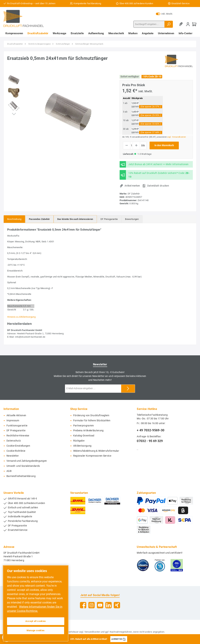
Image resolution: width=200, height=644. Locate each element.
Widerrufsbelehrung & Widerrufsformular (96, 451)
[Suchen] (169, 24)
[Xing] (117, 605)
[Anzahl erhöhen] (136, 145)
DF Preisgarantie (16, 431)
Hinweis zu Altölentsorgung (21, 317)
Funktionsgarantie (17, 426)
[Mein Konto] (188, 24)
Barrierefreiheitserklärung (21, 476)
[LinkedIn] (108, 605)
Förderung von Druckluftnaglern (91, 415)
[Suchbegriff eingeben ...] (149, 24)
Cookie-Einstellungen (18, 446)
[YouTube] (100, 605)
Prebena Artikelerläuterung (88, 431)
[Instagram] (92, 605)
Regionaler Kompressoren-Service (92, 456)
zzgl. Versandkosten (177, 137)
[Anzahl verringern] (127, 145)
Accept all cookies (36, 621)
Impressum (13, 421)
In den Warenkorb (164, 145)
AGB (9, 471)
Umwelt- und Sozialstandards (23, 466)
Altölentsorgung (82, 446)
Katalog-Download (84, 436)
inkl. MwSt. (164, 14)
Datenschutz (14, 441)
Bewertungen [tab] (132, 219)
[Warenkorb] (194, 24)
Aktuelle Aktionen (16, 415)
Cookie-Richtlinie (16, 451)
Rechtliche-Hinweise (18, 436)
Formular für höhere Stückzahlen (92, 421)
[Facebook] (83, 605)
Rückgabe (79, 441)
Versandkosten (92, 632)
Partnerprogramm (84, 426)
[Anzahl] (131, 145)
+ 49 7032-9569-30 (151, 430)
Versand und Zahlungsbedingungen (27, 461)
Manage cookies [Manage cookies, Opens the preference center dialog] (36, 630)
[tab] (14, 219)
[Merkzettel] (182, 24)
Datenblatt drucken (158, 186)
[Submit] (128, 389)
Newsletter (13, 456)
